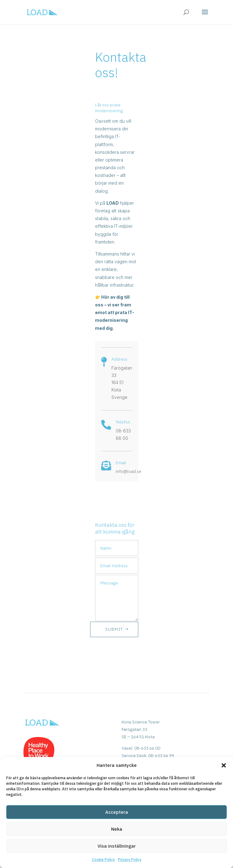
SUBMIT (114, 629)
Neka (117, 829)
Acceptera (117, 812)
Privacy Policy (130, 860)
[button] (224, 765)
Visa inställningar (117, 846)
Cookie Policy (103, 860)
